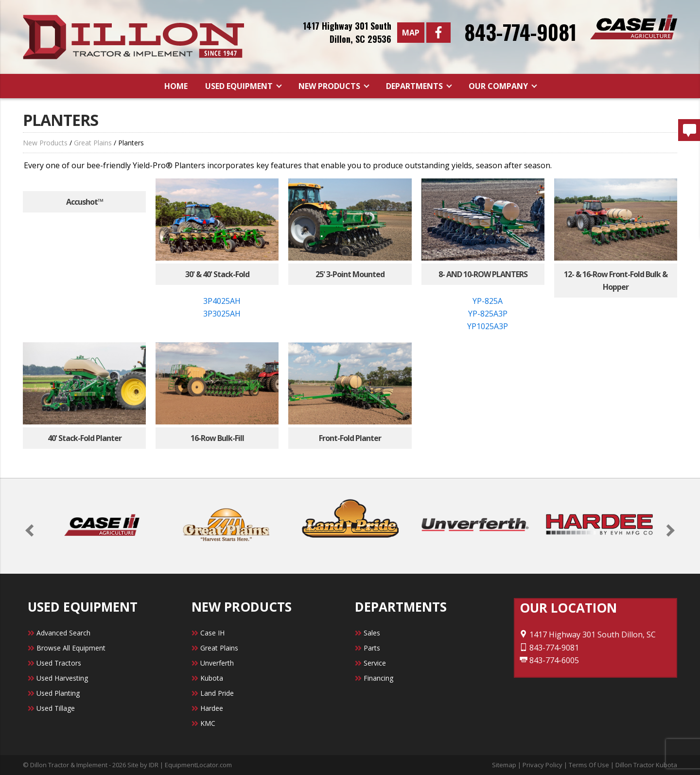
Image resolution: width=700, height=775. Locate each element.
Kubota (212, 678)
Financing (378, 678)
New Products (330, 86)
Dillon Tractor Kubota (646, 765)
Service (375, 663)
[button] (31, 530)
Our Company (499, 86)
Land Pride (217, 693)
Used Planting (58, 693)
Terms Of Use (589, 765)
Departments (415, 86)
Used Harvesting (62, 678)
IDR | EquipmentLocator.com (190, 765)
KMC (208, 723)
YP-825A (488, 301)
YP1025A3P (488, 326)
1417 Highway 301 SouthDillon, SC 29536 (347, 32)
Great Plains (93, 143)
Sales (372, 633)
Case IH (212, 633)
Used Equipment (240, 86)
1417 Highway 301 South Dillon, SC (588, 634)
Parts (372, 648)
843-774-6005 (549, 660)
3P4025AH (222, 301)
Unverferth (217, 663)
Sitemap (504, 765)
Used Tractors (59, 663)
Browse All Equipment (71, 648)
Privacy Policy (542, 765)
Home (176, 86)
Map (411, 33)
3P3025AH (222, 314)
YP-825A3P (488, 314)
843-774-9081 (520, 32)
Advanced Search (63, 633)
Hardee (212, 708)
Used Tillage (56, 708)
